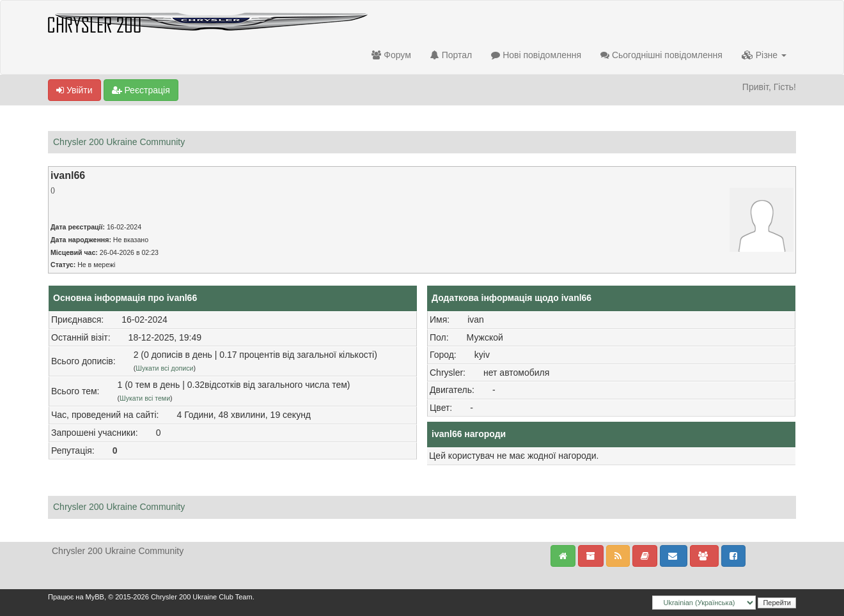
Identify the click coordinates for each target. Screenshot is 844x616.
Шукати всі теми (145, 398)
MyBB (95, 597)
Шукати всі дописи (164, 368)
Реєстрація (141, 90)
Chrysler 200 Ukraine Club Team (202, 597)
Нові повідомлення (536, 55)
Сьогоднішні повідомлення (661, 55)
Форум (391, 55)
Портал (451, 55)
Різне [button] (764, 55)
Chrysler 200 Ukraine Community (119, 142)
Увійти (74, 90)
